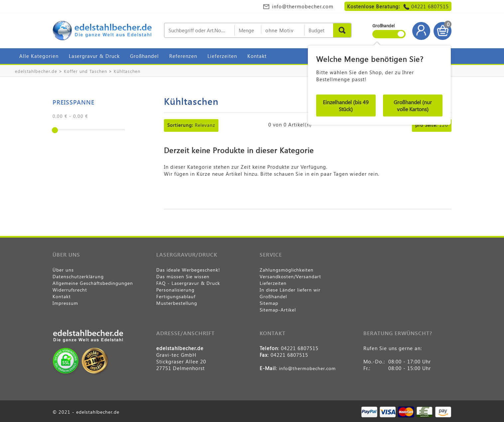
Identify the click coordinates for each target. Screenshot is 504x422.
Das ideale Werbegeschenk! (188, 270)
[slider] (55, 130)
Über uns (63, 270)
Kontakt (257, 56)
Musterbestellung (177, 303)
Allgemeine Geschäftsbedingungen (93, 283)
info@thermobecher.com (303, 6)
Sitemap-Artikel (278, 310)
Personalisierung (175, 290)
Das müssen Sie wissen (183, 276)
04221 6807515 (430, 6)
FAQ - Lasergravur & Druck (188, 283)
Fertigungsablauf (176, 296)
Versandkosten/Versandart (290, 276)
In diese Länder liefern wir (290, 290)
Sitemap (269, 303)
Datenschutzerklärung (78, 276)
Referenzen (183, 56)
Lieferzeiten (222, 56)
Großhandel (144, 56)
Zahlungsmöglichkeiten (287, 270)
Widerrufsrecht (70, 290)
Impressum (65, 303)
